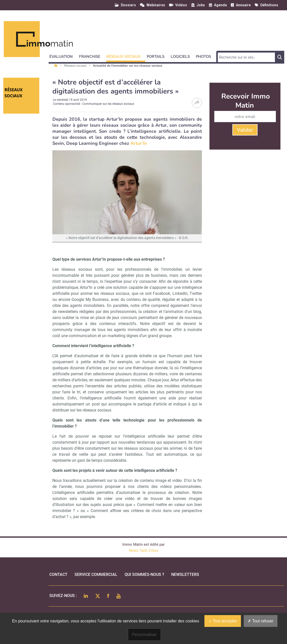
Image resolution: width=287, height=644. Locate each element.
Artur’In (139, 143)
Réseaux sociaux (76, 66)
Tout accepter (223, 621)
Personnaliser (145, 635)
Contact (58, 574)
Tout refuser (261, 621)
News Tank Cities (144, 550)
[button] (63, 56)
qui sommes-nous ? (144, 574)
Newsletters (185, 574)
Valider (245, 130)
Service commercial (96, 574)
